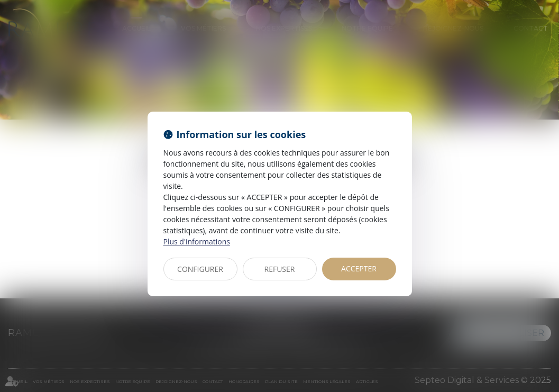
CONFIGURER (200, 269)
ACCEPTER (359, 268)
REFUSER (280, 269)
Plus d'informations (197, 241)
